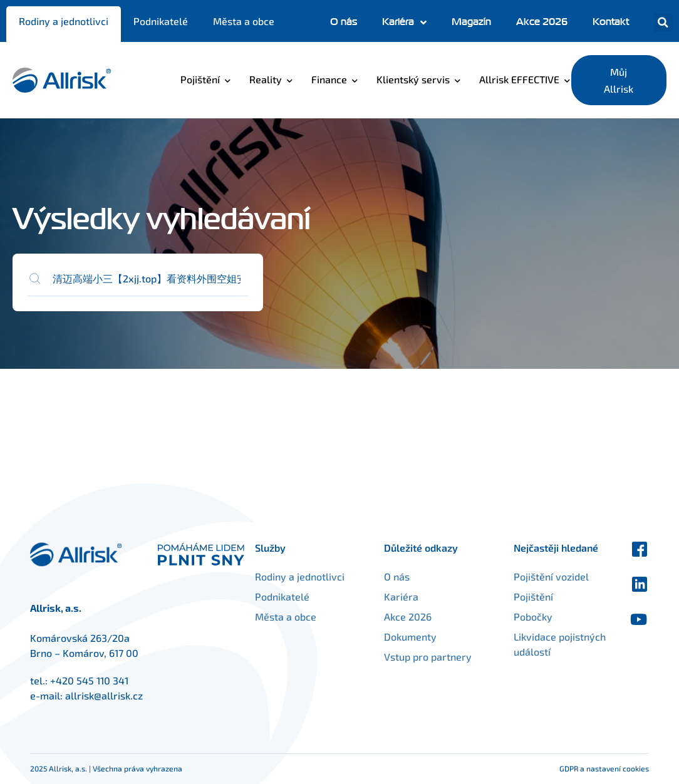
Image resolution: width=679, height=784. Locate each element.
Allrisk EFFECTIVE (519, 79)
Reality (266, 79)
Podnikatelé (161, 21)
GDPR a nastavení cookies (604, 768)
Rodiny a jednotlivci (64, 21)
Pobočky (520, 616)
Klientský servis (413, 79)
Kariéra (404, 23)
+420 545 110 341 (89, 680)
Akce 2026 (542, 22)
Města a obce (244, 21)
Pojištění (200, 79)
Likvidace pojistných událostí (544, 644)
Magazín (471, 22)
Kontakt (611, 22)
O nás (344, 22)
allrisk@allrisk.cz (104, 695)
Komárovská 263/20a (80, 638)
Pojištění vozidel (538, 576)
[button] (663, 23)
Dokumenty (423, 637)
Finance (329, 79)
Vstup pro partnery (441, 657)
